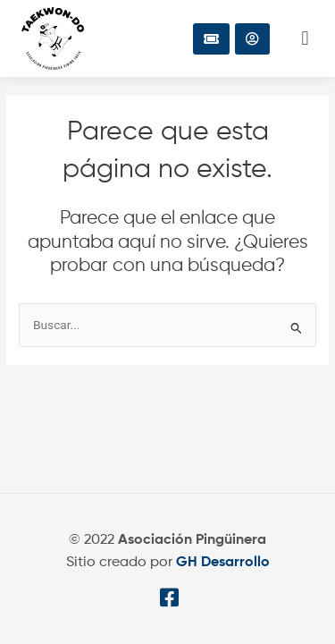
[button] (305, 39)
